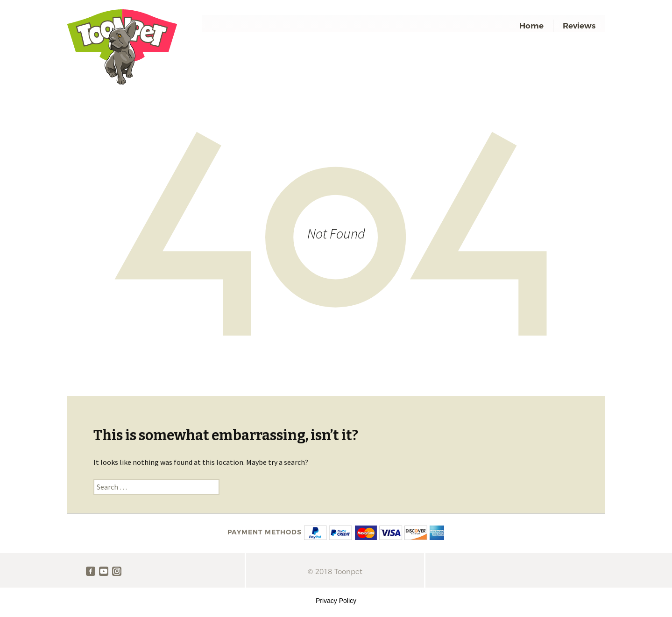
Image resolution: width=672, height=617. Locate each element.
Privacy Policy (336, 601)
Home (531, 26)
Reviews (579, 26)
